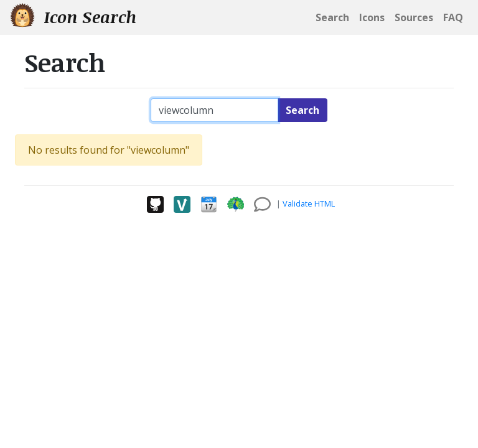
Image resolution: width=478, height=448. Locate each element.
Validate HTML (309, 203)
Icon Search (73, 16)
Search (302, 110)
